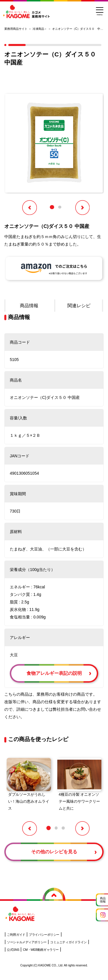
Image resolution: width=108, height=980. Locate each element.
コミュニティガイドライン (68, 942)
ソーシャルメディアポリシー (27, 942)
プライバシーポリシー (44, 935)
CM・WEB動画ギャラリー (41, 950)
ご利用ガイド (16, 935)
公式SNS (13, 950)
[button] (52, 207)
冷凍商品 (38, 29)
